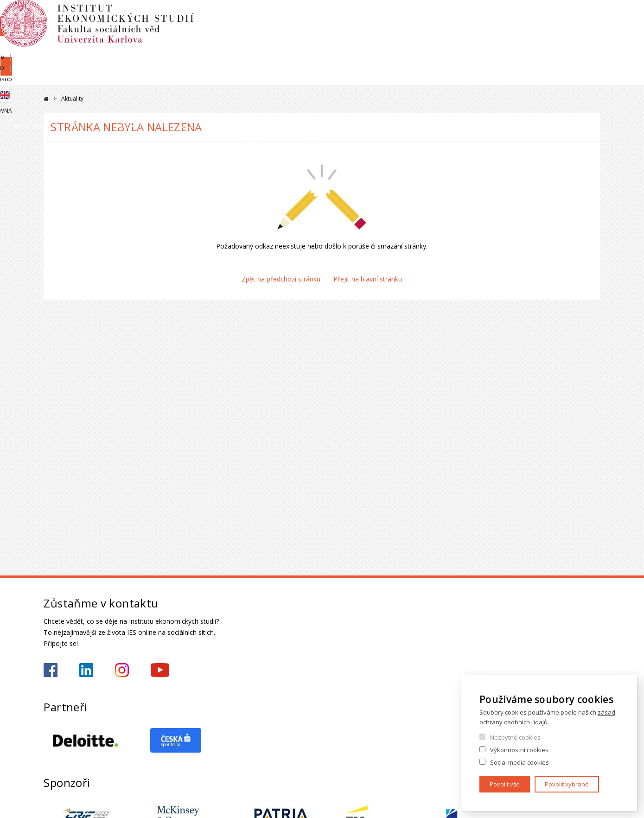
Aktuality (72, 99)
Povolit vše (505, 784)
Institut (72, 76)
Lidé (158, 76)
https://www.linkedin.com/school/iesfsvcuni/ (86, 670)
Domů (46, 99)
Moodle (514, 17)
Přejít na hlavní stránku (368, 279)
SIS (486, 17)
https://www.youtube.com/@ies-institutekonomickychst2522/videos (160, 670)
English (593, 34)
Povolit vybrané (567, 784)
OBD (544, 17)
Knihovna (586, 49)
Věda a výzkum (443, 76)
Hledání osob (582, 17)
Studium (339, 76)
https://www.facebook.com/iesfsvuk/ (51, 670)
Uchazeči (244, 76)
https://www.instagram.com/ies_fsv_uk (122, 670)
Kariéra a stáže (560, 76)
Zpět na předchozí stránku (281, 279)
